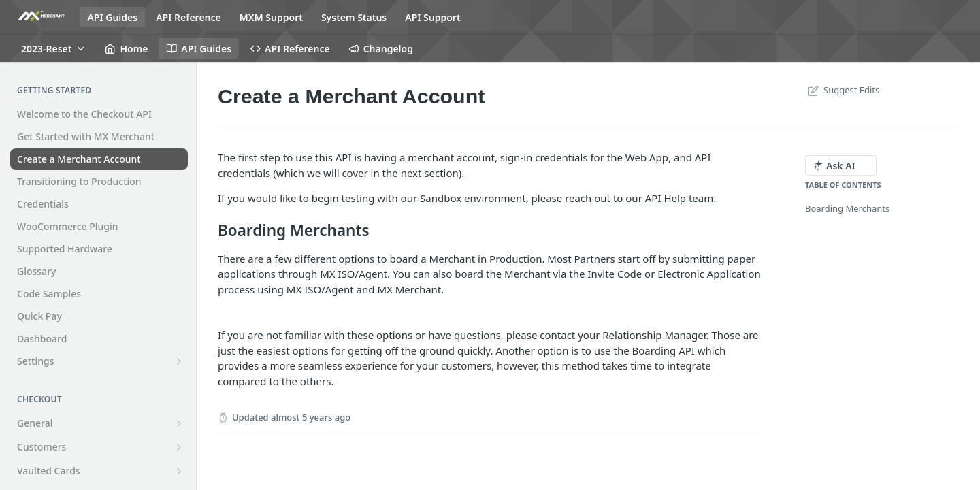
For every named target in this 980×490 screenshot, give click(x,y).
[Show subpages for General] (179, 423)
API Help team (680, 198)
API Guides (112, 17)
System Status (354, 17)
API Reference (189, 17)
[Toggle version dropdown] (54, 48)
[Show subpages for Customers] (179, 447)
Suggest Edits (842, 90)
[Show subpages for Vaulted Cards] (179, 471)
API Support (432, 17)
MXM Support (271, 17)
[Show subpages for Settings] (179, 361)
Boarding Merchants (847, 208)
